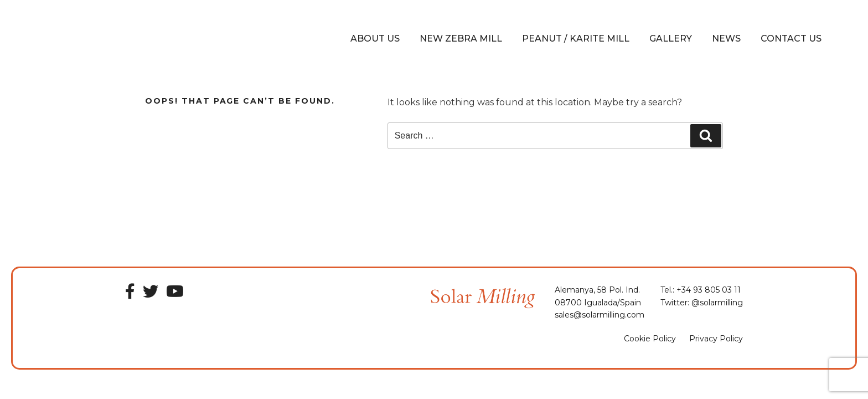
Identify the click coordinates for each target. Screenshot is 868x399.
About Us (375, 39)
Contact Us (791, 39)
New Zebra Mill (461, 39)
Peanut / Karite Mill (576, 39)
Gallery (671, 39)
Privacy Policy (716, 339)
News (726, 39)
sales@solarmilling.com (600, 315)
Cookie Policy (650, 339)
